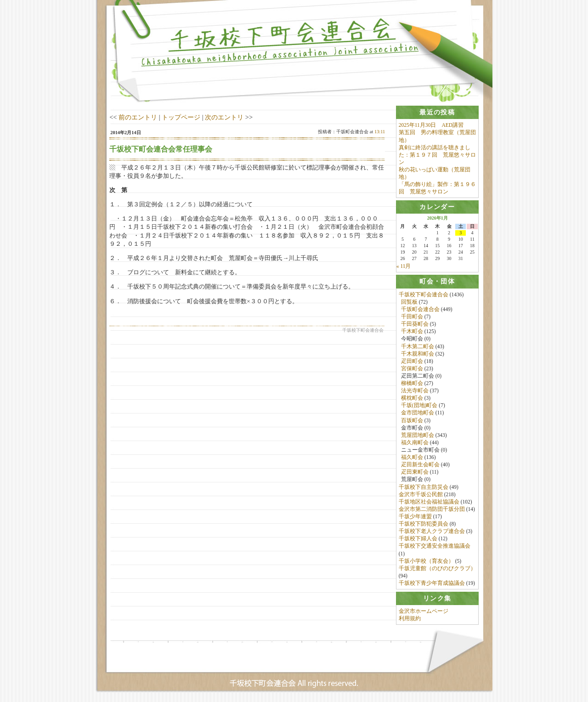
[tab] (437, 112)
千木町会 (412, 332)
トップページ (181, 117)
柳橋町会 (412, 384)
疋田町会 (412, 361)
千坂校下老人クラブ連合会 (432, 532)
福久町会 (412, 458)
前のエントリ (138, 117)
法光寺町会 (415, 391)
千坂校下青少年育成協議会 (432, 583)
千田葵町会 (415, 324)
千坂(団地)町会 (419, 406)
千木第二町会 (418, 346)
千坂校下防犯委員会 (424, 524)
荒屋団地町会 (418, 435)
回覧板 (409, 302)
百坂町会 (412, 420)
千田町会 (412, 317)
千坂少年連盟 (415, 517)
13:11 (380, 132)
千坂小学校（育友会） (426, 561)
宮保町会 (412, 368)
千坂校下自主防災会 (424, 487)
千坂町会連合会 (420, 309)
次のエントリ (224, 117)
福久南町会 (415, 442)
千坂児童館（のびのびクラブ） (437, 568)
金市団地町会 (418, 413)
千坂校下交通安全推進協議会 (435, 546)
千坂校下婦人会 (418, 539)
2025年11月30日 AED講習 (431, 125)
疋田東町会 (415, 472)
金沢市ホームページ (424, 611)
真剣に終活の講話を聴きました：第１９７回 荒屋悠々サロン (437, 155)
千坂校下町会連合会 (424, 294)
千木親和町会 (418, 354)
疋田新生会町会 (420, 465)
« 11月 (404, 266)
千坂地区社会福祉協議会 (429, 502)
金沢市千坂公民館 (421, 494)
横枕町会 (412, 398)
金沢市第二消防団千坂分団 (432, 509)
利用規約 (410, 619)
